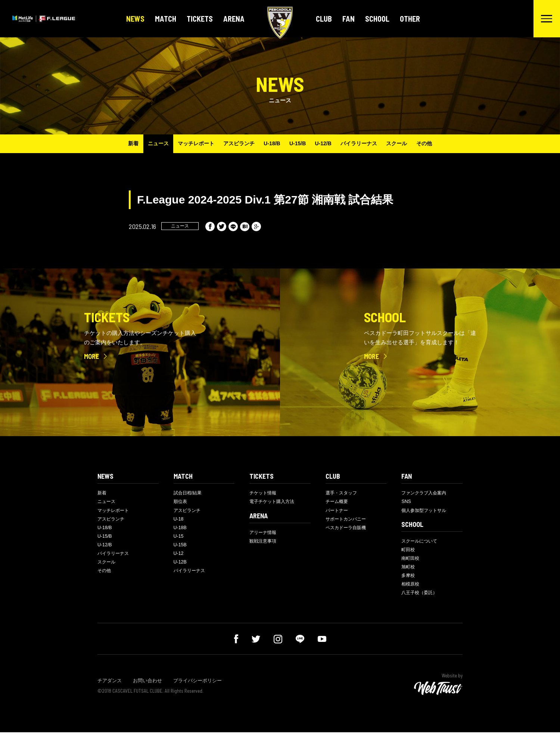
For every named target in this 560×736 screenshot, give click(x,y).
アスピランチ (236, 143)
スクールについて (421, 542)
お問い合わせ (147, 684)
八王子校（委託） (421, 596)
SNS (406, 502)
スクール (404, 143)
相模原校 (411, 587)
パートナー (338, 511)
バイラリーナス (364, 143)
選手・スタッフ (343, 493)
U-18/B (271, 143)
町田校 (409, 551)
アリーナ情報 (264, 533)
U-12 (179, 556)
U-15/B (299, 143)
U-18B (181, 529)
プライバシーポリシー (197, 684)
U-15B (181, 547)
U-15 (179, 538)
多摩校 (409, 578)
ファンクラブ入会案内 (426, 493)
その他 (434, 143)
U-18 (179, 520)
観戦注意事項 (264, 542)
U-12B (181, 565)
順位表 (181, 502)
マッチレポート (190, 143)
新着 (124, 143)
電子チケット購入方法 (274, 502)
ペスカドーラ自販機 (347, 529)
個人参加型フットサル (426, 511)
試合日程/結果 (189, 493)
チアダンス (110, 684)
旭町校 (409, 569)
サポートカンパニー (347, 520)
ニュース (150, 143)
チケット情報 (264, 493)
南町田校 (411, 560)
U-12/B (326, 143)
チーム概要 (338, 502)
